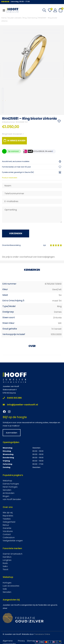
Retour (6, 525)
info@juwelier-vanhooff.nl (20, 405)
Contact (7, 534)
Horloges (7, 583)
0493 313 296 (12, 398)
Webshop (7, 481)
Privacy (21, 641)
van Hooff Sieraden (12, 499)
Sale (5, 589)
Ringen (6, 496)
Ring (25, 18)
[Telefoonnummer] (32, 193)
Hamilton (7, 557)
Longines (7, 560)
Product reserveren (10, 178)
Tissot (5, 569)
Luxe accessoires (11, 586)
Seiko (5, 566)
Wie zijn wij (8, 513)
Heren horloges (10, 487)
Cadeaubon (9, 537)
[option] (3, 100)
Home (4, 18)
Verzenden (16, 233)
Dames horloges (11, 484)
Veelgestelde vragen (13, 541)
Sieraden (7, 490)
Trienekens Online (42, 634)
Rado (5, 563)
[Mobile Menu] (5, 10)
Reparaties (8, 516)
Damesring (32, 18)
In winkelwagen (16, 141)
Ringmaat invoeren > (13, 134)
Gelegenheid (9, 522)
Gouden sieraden (15, 18)
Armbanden (9, 493)
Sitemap (31, 641)
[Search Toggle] (44, 10)
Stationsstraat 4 (10, 390)
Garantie (7, 528)
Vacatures (8, 531)
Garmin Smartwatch (13, 554)
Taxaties (7, 519)
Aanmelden (12, 433)
